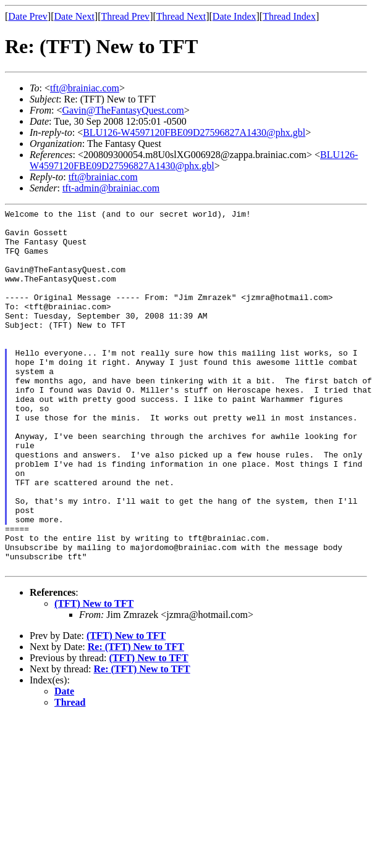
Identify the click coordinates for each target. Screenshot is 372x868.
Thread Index (289, 16)
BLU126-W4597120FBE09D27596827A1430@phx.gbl (194, 132)
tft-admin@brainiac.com (111, 188)
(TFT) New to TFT (94, 676)
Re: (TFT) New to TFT (136, 719)
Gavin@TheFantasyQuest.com (123, 110)
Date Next (74, 16)
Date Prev (28, 16)
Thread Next (181, 16)
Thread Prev (125, 16)
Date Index (235, 16)
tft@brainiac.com (85, 88)
